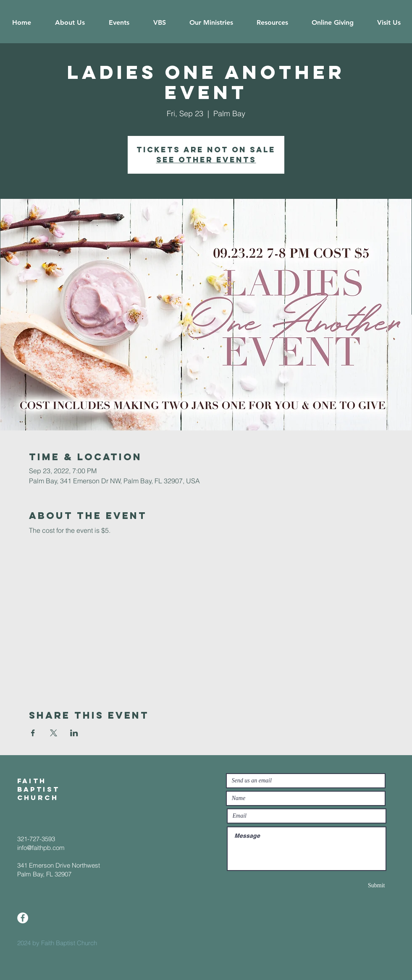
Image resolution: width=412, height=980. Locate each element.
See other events (206, 160)
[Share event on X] (54, 733)
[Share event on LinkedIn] (74, 733)
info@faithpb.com (41, 848)
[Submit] (355, 885)
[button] (70, 23)
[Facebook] (23, 918)
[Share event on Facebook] (33, 733)
